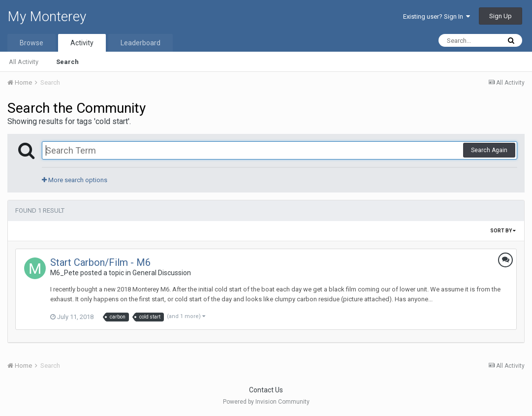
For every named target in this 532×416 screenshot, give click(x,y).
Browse (31, 43)
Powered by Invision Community (266, 402)
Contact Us (266, 390)
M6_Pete (64, 273)
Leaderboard (141, 43)
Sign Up (501, 16)
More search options (75, 180)
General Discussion (162, 273)
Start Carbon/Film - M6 (100, 262)
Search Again (489, 150)
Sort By (503, 231)
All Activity (24, 62)
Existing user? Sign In (437, 16)
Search (67, 62)
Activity (82, 43)
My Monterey (47, 16)
